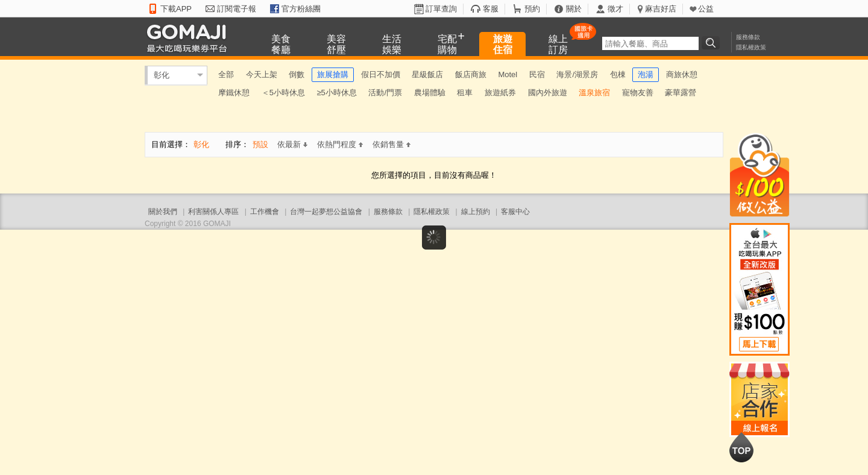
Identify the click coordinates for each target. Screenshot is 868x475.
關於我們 (163, 212)
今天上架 (262, 74)
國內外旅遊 (548, 93)
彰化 (162, 75)
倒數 (297, 74)
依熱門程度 (340, 144)
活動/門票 (385, 93)
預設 (260, 144)
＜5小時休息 (283, 93)
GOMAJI (190, 38)
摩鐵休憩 (234, 93)
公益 (706, 9)
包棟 (618, 74)
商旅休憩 (682, 74)
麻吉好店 (661, 9)
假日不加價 (381, 74)
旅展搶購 (333, 74)
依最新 (292, 144)
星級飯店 (427, 74)
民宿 (537, 74)
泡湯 (646, 74)
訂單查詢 (441, 9)
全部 (226, 74)
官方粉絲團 (301, 9)
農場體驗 (430, 93)
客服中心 (515, 212)
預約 (532, 9)
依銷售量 (392, 144)
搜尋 (712, 43)
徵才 (615, 9)
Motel (508, 74)
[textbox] (650, 43)
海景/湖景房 (577, 74)
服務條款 (748, 37)
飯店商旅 (471, 74)
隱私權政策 (751, 47)
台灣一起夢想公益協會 (326, 212)
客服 (491, 9)
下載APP (176, 9)
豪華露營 (681, 93)
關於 (574, 9)
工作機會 (265, 212)
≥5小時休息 (336, 93)
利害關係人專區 (213, 212)
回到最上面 (741, 447)
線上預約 (476, 212)
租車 (465, 93)
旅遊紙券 (500, 93)
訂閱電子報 (237, 9)
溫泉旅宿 (594, 93)
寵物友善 (638, 93)
